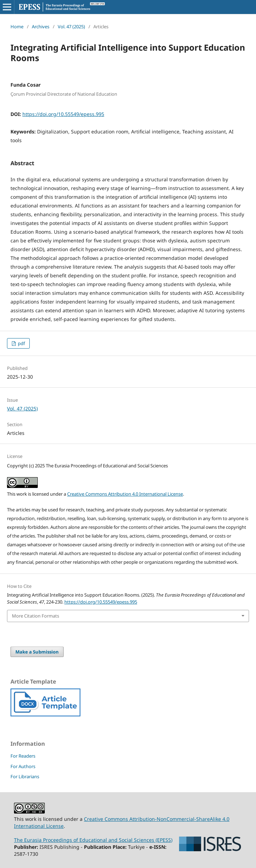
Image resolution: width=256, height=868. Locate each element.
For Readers (23, 756)
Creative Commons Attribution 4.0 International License (125, 494)
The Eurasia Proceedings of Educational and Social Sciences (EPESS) (93, 840)
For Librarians (25, 776)
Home (17, 27)
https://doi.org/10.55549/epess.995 (63, 114)
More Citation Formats (35, 616)
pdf (21, 343)
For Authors (23, 766)
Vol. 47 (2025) (71, 27)
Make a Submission (37, 652)
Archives (41, 27)
